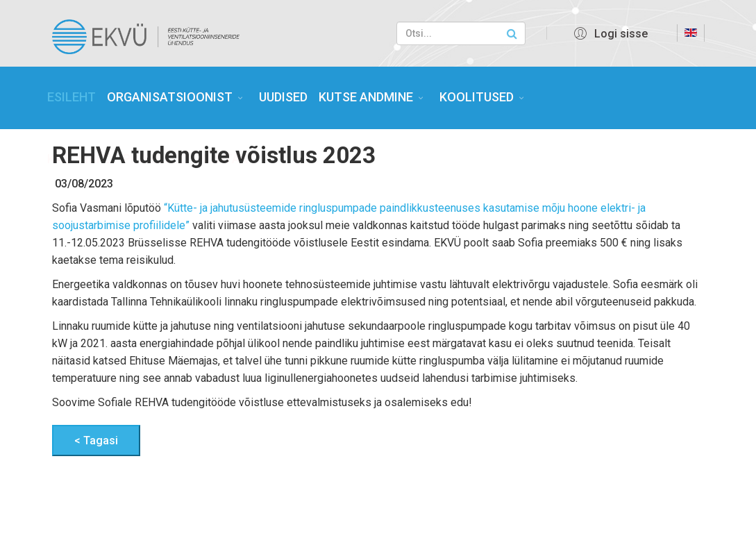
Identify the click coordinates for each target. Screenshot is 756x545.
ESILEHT (72, 97)
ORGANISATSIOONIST (170, 97)
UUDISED (283, 97)
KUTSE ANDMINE (366, 97)
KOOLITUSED (477, 97)
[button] (608, 33)
